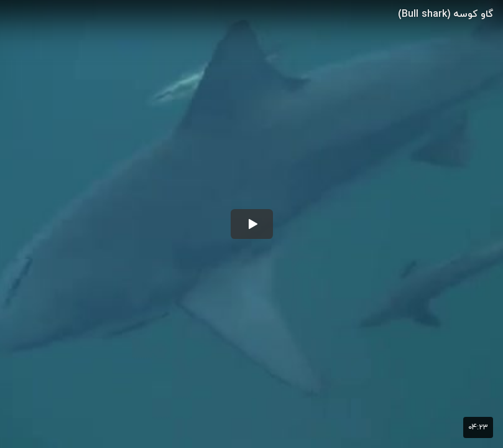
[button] (252, 224)
